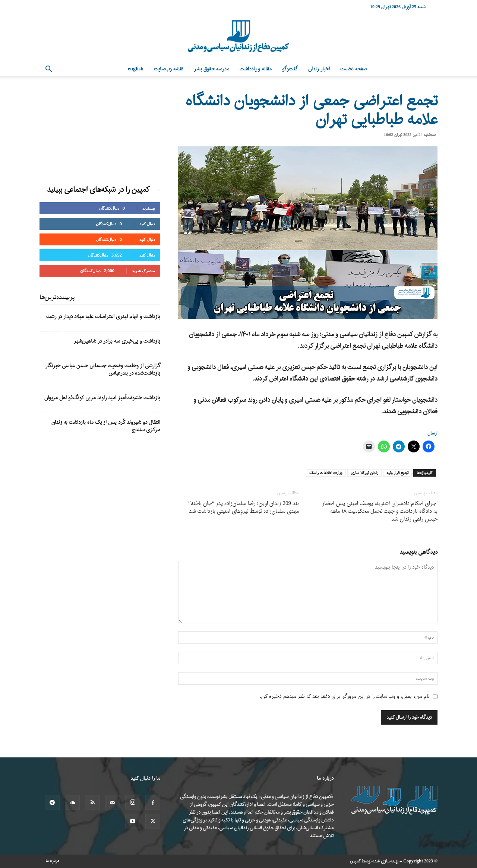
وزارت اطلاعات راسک (326, 473)
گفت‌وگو (290, 69)
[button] (48, 70)
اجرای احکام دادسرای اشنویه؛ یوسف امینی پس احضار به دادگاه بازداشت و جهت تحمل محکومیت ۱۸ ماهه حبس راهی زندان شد (380, 511)
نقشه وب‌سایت (169, 69)
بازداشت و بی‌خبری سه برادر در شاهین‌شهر (117, 341)
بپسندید (149, 208)
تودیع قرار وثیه (397, 473)
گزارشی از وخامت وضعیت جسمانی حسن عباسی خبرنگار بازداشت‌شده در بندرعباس (103, 370)
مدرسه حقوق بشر (211, 69)
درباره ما (52, 861)
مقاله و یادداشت (256, 69)
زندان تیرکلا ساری (364, 473)
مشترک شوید (143, 271)
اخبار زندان (319, 69)
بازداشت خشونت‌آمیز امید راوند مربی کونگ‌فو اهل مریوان (102, 398)
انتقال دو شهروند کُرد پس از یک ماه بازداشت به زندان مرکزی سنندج (106, 426)
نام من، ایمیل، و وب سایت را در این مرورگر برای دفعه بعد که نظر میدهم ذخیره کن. (345, 697)
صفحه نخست (354, 69)
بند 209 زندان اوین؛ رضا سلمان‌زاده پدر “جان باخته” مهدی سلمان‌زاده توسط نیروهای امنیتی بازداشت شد (244, 508)
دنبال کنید (147, 224)
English (136, 69)
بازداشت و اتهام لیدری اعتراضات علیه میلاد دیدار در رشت (103, 317)
